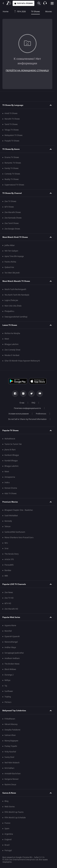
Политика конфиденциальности (27, 408)
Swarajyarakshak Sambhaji (16, 317)
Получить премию (23, 3)
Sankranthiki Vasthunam (15, 532)
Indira (7, 483)
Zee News (9, 592)
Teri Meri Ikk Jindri (12, 273)
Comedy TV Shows (12, 174)
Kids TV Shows (11, 494)
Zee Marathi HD (11, 609)
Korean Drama (11, 488)
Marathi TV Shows (12, 119)
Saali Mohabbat (11, 516)
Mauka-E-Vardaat (12, 355)
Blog (6, 801)
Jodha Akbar (10, 245)
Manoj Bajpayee (11, 741)
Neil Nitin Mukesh (12, 763)
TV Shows (35, 11)
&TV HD (8, 603)
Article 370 (9, 559)
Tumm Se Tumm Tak (13, 444)
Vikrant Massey (11, 724)
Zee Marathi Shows (13, 212)
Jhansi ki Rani (10, 450)
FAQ (33, 403)
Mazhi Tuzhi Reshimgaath (15, 289)
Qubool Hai (9, 267)
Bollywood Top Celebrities (14, 711)
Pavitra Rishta (10, 262)
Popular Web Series (11, 617)
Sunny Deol (9, 757)
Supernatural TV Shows (14, 185)
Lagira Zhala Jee (11, 300)
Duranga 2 (9, 675)
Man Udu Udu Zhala (13, 306)
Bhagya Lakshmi (11, 344)
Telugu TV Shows (12, 130)
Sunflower (9, 691)
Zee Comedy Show (12, 350)
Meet (7, 339)
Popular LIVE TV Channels (14, 584)
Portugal (8, 850)
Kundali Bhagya (11, 461)
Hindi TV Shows (11, 113)
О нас (22, 403)
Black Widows (10, 669)
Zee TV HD (9, 598)
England (8, 840)
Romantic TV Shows (13, 163)
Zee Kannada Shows (13, 218)
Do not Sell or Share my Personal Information (27, 419)
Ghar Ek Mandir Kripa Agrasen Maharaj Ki (22, 361)
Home (6, 11)
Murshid (8, 631)
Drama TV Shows (12, 157)
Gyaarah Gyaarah (12, 636)
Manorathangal (11, 642)
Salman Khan (10, 735)
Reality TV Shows (12, 179)
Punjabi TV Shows (12, 141)
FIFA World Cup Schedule (15, 818)
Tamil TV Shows (11, 124)
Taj (6, 686)
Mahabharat (10, 439)
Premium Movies (10, 502)
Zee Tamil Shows (12, 223)
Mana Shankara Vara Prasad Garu (19, 538)
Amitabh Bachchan (13, 774)
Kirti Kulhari (9, 768)
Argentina (9, 834)
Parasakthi (9, 565)
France (7, 823)
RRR (6, 576)
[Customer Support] (45, 3)
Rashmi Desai (10, 785)
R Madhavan (10, 719)
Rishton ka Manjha (12, 333)
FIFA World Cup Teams (14, 812)
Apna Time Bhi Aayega (14, 256)
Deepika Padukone (12, 730)
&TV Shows (9, 207)
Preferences (41, 414)
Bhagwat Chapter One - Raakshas (19, 510)
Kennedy (8, 521)
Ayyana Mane (10, 626)
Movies (49, 11)
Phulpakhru (9, 311)
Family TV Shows (12, 168)
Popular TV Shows (10, 430)
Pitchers (8, 702)
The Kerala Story (12, 554)
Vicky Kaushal (10, 752)
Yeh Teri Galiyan (11, 251)
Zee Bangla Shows (12, 229)
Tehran (8, 527)
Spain (7, 829)
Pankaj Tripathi (11, 746)
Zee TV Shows (10, 201)
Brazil (7, 845)
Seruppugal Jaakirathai (14, 653)
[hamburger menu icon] (52, 3)
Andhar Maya (10, 647)
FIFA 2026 (20, 11)
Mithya (7, 680)
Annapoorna (10, 477)
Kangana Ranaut (11, 779)
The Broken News (12, 664)
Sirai (6, 548)
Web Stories (10, 807)
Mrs (6, 543)
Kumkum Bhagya (12, 455)
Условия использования (19, 414)
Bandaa (8, 570)
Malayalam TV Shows (14, 135)
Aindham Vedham (12, 658)
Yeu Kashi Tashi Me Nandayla (17, 295)
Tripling (8, 697)
